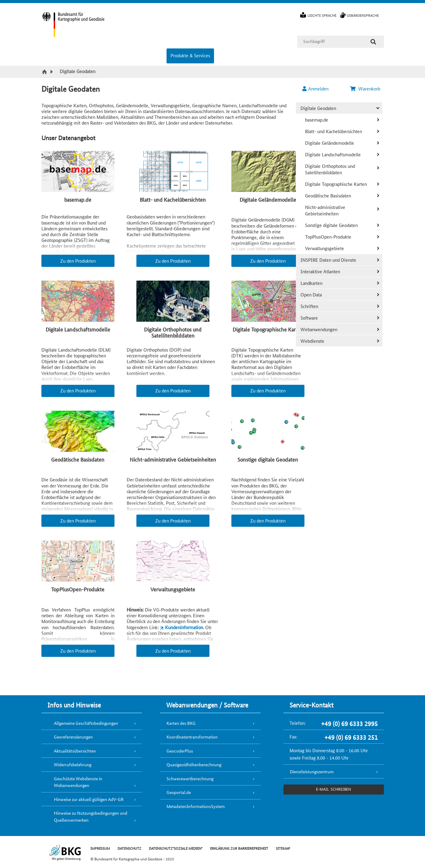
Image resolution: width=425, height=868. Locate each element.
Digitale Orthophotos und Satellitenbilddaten (330, 169)
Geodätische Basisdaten (328, 195)
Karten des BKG (181, 723)
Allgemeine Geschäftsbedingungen (86, 723)
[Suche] (373, 42)
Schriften (309, 306)
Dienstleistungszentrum (312, 771)
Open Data (311, 294)
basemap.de (317, 120)
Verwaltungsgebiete (325, 248)
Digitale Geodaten (318, 108)
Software (309, 318)
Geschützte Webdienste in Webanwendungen (78, 782)
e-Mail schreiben (334, 789)
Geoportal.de (179, 792)
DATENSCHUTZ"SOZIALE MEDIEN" (176, 848)
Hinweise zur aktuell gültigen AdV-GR (89, 799)
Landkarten (311, 283)
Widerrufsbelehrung (73, 764)
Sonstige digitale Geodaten (331, 225)
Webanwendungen (319, 329)
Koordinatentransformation (192, 737)
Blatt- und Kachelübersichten (334, 131)
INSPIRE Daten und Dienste (328, 260)
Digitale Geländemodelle (330, 143)
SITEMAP (283, 848)
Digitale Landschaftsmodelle (333, 154)
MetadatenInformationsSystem (196, 806)
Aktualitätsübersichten (75, 751)
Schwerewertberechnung (190, 778)
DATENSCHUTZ (129, 848)
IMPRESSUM (100, 848)
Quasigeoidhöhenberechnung (194, 764)
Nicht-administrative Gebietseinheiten (325, 210)
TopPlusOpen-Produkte (328, 237)
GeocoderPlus (180, 751)
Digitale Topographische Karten (336, 184)
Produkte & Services (190, 55)
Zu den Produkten (78, 261)
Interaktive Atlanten (320, 271)
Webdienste (312, 341)
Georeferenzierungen (73, 737)
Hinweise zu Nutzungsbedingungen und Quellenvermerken (91, 816)
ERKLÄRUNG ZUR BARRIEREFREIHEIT (239, 848)
